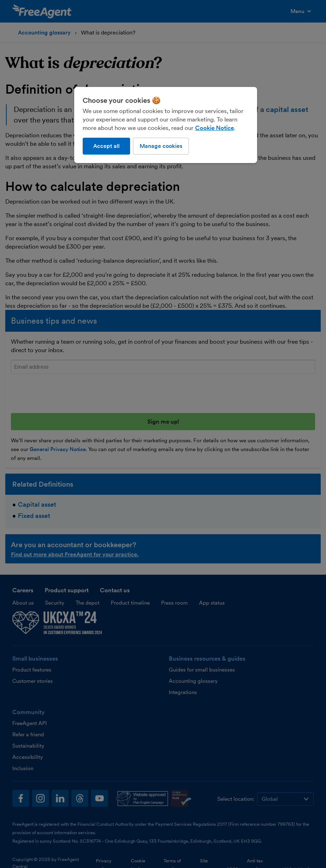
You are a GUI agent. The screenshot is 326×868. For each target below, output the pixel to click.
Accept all (106, 146)
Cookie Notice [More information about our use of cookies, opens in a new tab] (215, 128)
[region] (166, 125)
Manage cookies (161, 146)
